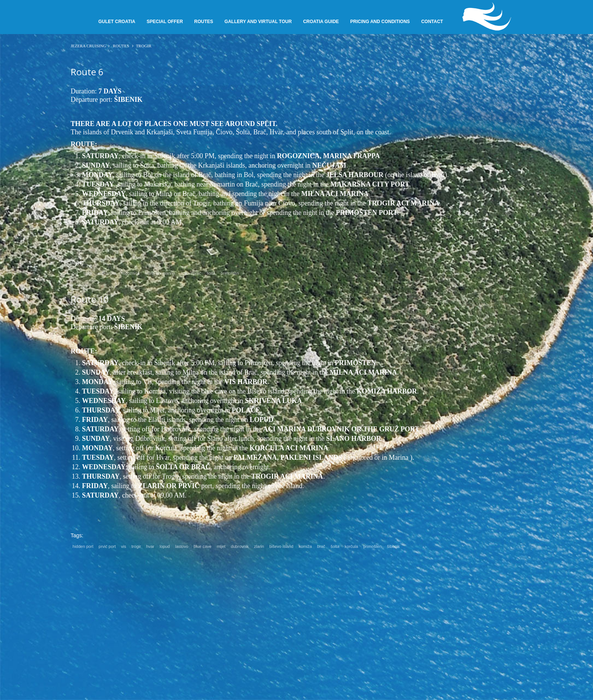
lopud (165, 546)
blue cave (203, 546)
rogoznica (130, 273)
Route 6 (87, 72)
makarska (107, 273)
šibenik (393, 546)
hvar (150, 546)
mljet (221, 546)
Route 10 (90, 299)
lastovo (182, 546)
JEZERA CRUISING (88, 46)
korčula (351, 546)
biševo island (281, 546)
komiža (305, 546)
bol (75, 273)
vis (123, 546)
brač (197, 273)
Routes (121, 46)
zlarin (259, 546)
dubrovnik (240, 546)
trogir (88, 273)
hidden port (83, 546)
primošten (230, 273)
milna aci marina (160, 273)
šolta (211, 273)
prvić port (107, 546)
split (184, 273)
